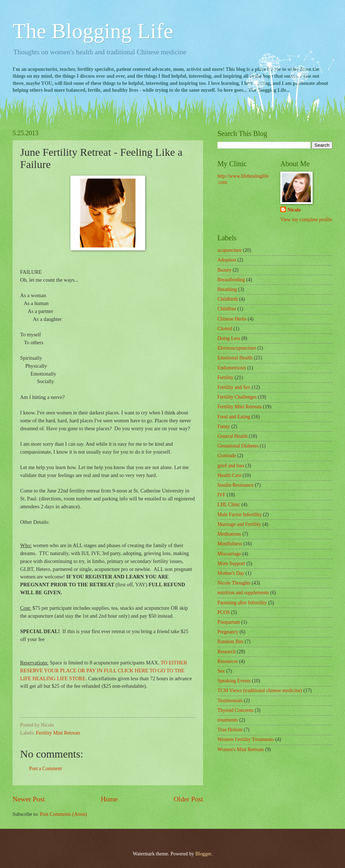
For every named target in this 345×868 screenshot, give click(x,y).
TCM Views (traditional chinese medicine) (260, 690)
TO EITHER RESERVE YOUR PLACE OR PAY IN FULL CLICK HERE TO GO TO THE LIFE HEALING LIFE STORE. (104, 670)
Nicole (294, 210)
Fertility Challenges (237, 397)
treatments (228, 720)
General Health (233, 436)
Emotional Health (235, 358)
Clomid (225, 329)
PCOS (224, 612)
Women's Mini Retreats (241, 749)
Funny (224, 426)
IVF (221, 495)
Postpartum (229, 622)
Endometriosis (232, 368)
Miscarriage (229, 554)
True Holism (230, 730)
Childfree (227, 309)
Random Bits (230, 642)
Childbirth (228, 299)
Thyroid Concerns (235, 710)
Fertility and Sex (234, 387)
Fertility (225, 378)
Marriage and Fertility (239, 524)
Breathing (227, 289)
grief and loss (231, 466)
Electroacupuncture (237, 348)
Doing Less (229, 338)
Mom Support (231, 563)
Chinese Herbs (232, 319)
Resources (228, 661)
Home (109, 799)
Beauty (224, 270)
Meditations (229, 534)
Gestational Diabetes (238, 446)
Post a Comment (45, 769)
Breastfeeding (231, 280)
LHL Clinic (229, 505)
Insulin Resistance (236, 485)
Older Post (188, 799)
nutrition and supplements (243, 593)
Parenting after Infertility (242, 603)
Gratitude (227, 456)
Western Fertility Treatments (246, 739)
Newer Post (29, 799)
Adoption (227, 260)
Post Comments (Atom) (63, 814)
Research (227, 652)
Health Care (229, 475)
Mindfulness (230, 544)
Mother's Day (231, 573)
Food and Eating (234, 417)
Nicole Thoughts (234, 583)
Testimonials (230, 701)
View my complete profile (306, 220)
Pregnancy (228, 632)
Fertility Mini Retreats (58, 733)
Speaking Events (234, 681)
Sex (221, 671)
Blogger (203, 854)
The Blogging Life (93, 31)
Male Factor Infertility (240, 515)
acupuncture (229, 250)
